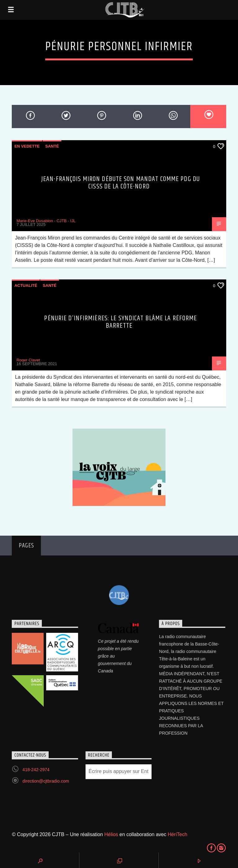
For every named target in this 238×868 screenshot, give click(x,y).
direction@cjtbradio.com (46, 781)
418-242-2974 (36, 770)
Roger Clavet (28, 360)
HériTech (177, 834)
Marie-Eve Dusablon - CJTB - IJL (46, 221)
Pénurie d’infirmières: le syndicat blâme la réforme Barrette (120, 322)
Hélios (111, 834)
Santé (52, 146)
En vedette (27, 146)
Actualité (26, 285)
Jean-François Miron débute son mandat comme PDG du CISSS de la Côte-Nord (121, 183)
